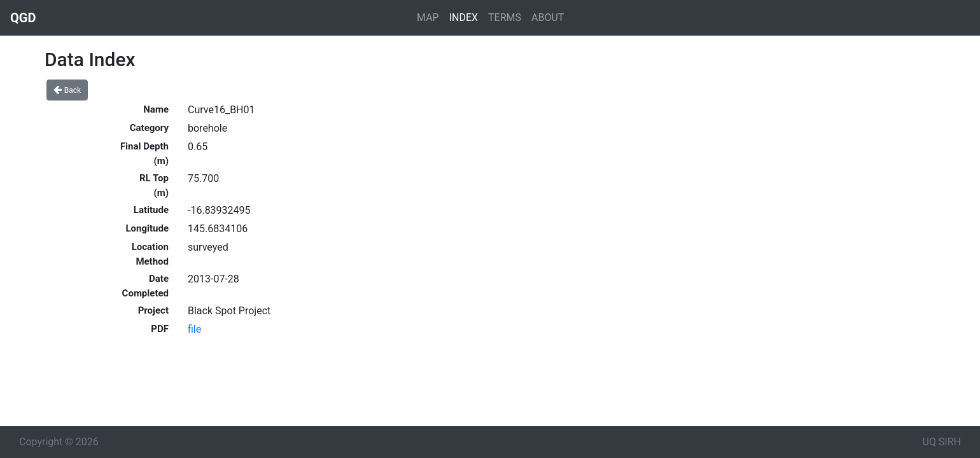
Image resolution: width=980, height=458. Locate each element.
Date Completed (145, 286)
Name (156, 109)
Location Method (150, 254)
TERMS (505, 17)
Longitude (147, 228)
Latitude (151, 210)
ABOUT (548, 17)
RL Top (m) (154, 185)
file (194, 329)
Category (149, 128)
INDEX (464, 17)
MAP (428, 17)
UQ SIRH (942, 442)
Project (153, 310)
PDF (160, 329)
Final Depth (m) (144, 154)
